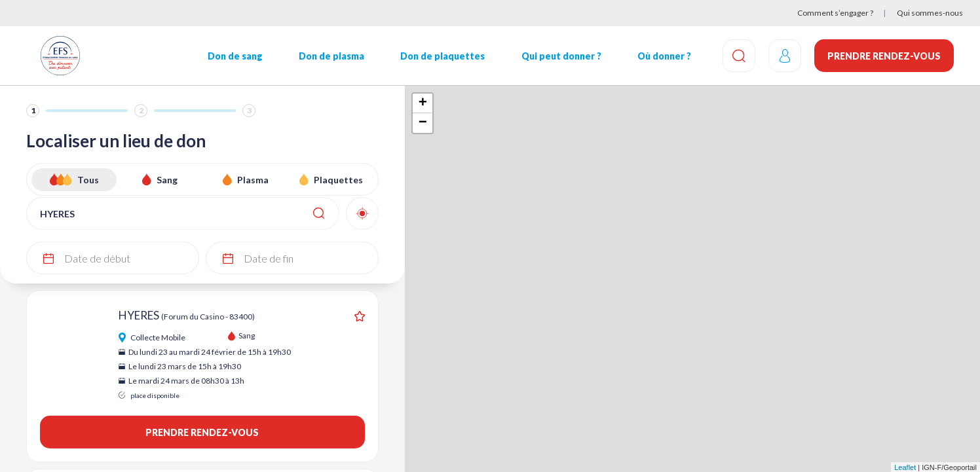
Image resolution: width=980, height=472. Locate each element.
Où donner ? (664, 56)
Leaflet (905, 467)
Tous (88, 180)
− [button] (423, 123)
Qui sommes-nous (930, 13)
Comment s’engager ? (835, 13)
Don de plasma (331, 56)
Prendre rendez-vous (884, 56)
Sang (167, 180)
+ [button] (423, 103)
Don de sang (235, 56)
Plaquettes (338, 180)
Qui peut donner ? (561, 56)
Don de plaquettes (443, 56)
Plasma (253, 180)
